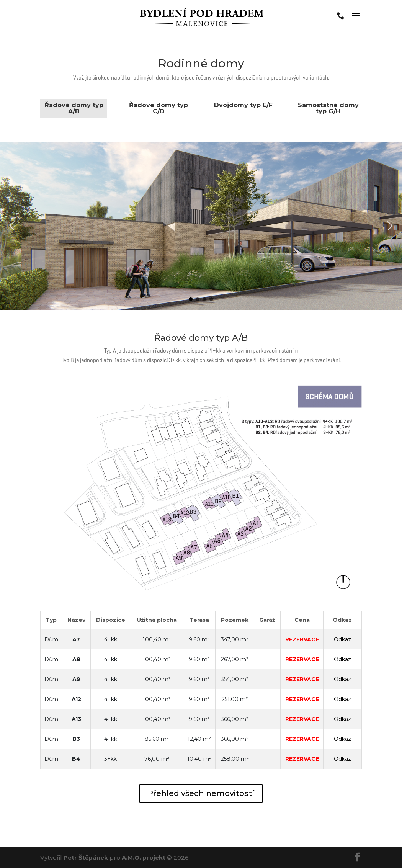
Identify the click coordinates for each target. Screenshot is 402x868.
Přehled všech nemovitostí (201, 793)
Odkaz (342, 639)
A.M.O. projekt (144, 857)
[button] (12, 226)
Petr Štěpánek (86, 857)
